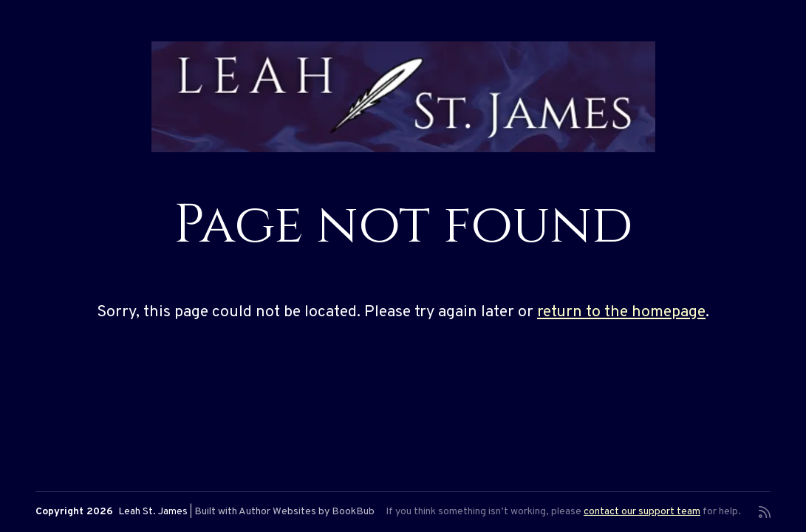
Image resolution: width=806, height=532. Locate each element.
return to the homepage (621, 312)
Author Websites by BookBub (307, 512)
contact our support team (642, 512)
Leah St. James (153, 512)
